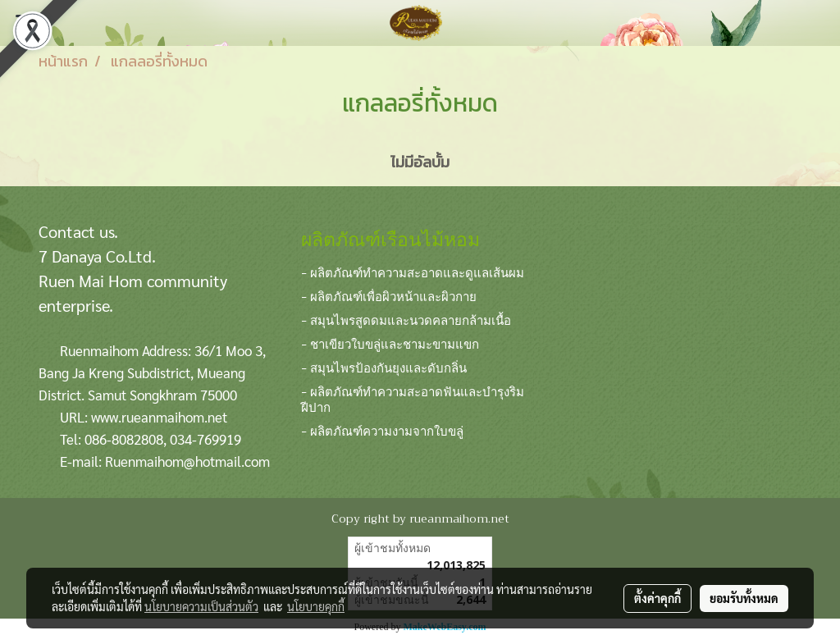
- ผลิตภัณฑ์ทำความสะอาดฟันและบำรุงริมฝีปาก (413, 398)
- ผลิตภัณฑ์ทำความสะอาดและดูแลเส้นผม (413, 272)
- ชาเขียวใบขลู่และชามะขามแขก (390, 343)
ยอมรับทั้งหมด (744, 598)
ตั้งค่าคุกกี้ (657, 598)
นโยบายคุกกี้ (316, 606)
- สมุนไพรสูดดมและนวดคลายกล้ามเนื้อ (406, 319)
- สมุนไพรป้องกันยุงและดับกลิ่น (384, 367)
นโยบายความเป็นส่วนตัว (201, 606)
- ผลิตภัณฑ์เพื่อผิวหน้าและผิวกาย (389, 295)
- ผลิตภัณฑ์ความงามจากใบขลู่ (382, 430)
